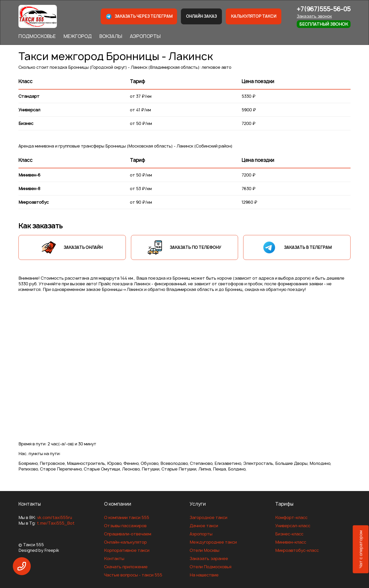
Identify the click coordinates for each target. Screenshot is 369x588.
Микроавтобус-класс (297, 550)
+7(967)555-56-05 (324, 9)
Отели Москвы (204, 550)
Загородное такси (208, 517)
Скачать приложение (126, 567)
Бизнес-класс (289, 534)
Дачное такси (204, 526)
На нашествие (204, 575)
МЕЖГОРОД (78, 36)
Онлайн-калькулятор (125, 542)
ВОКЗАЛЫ (111, 36)
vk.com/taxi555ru (55, 517)
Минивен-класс (291, 542)
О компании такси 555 (127, 517)
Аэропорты (201, 534)
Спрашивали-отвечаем (128, 534)
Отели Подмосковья (211, 567)
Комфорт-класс (291, 517)
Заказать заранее (209, 558)
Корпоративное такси (127, 550)
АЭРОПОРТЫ (145, 36)
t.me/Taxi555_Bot (56, 523)
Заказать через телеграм (139, 17)
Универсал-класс (293, 526)
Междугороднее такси (213, 542)
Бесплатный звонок (324, 24)
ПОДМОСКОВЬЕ (37, 36)
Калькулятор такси (254, 16)
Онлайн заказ (201, 16)
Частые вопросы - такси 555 (133, 575)
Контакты (114, 558)
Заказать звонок (314, 16)
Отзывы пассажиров (125, 526)
